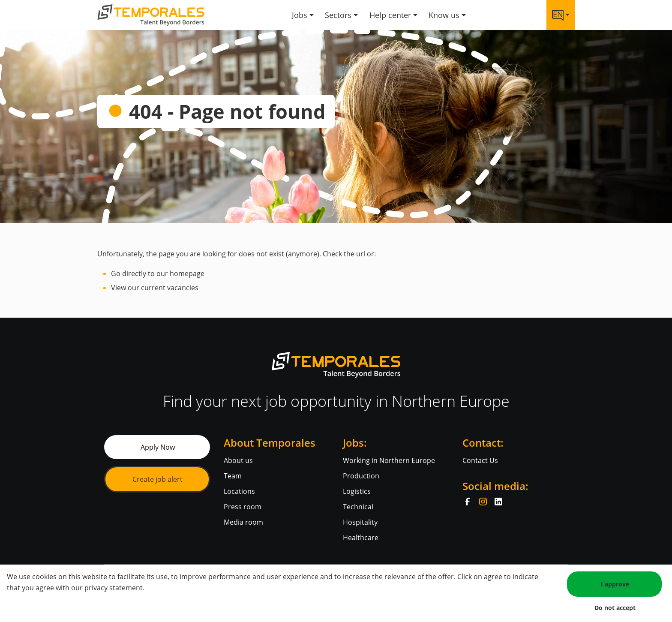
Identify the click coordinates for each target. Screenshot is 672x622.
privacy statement (114, 588)
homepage (187, 273)
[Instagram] (483, 502)
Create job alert (157, 479)
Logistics (357, 491)
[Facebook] (468, 502)
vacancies (183, 288)
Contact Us (480, 460)
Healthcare (361, 538)
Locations (239, 491)
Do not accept (615, 608)
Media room (243, 522)
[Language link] (561, 15)
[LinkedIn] (498, 502)
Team (233, 476)
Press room (243, 507)
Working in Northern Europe (389, 460)
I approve (615, 584)
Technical (358, 507)
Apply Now (158, 447)
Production (361, 476)
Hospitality (360, 522)
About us (238, 460)
